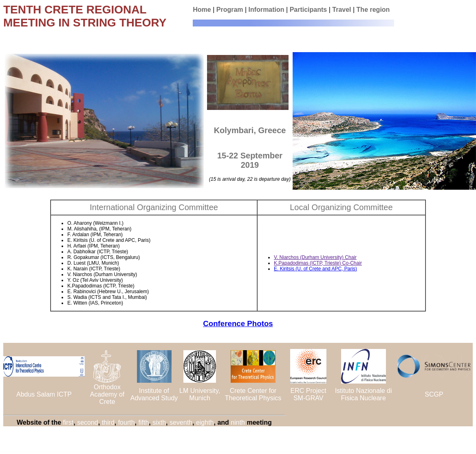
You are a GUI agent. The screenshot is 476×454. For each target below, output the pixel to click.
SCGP (434, 394)
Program (230, 10)
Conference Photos (238, 324)
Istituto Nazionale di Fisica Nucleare (364, 394)
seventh (181, 422)
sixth (159, 422)
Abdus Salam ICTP (44, 394)
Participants (309, 10)
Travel (342, 10)
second (88, 422)
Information (267, 10)
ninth (238, 422)
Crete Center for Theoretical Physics (253, 394)
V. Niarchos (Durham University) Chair (315, 257)
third (108, 422)
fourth (127, 422)
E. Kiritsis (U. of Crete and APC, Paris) (315, 269)
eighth (205, 422)
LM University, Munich (200, 394)
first (68, 422)
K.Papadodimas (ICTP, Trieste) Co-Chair (318, 263)
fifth (143, 422)
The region (373, 10)
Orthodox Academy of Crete (107, 394)
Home (202, 10)
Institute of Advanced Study (154, 394)
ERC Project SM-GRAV (309, 394)
